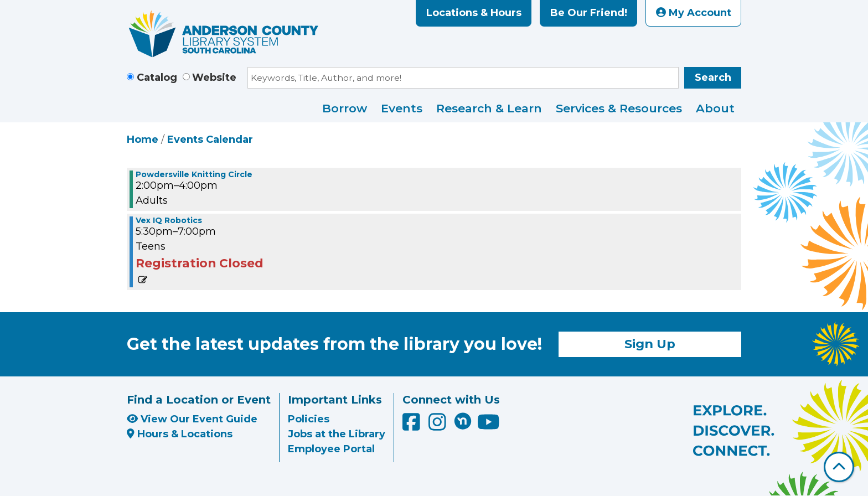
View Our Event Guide (192, 419)
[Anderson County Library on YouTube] (489, 426)
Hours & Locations (180, 434)
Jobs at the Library (337, 434)
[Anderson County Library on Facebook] (413, 426)
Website (214, 77)
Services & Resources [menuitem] (619, 108)
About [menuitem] (715, 108)
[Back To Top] (839, 467)
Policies (309, 419)
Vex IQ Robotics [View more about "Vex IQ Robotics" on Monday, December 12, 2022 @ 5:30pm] (169, 220)
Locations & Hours (474, 13)
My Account (694, 13)
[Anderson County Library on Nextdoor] (463, 421)
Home (143, 139)
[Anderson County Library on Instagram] (439, 426)
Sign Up (650, 344)
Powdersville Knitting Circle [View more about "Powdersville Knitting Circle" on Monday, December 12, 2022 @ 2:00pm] (194, 174)
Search (713, 77)
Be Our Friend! (589, 13)
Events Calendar (210, 139)
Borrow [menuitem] (345, 108)
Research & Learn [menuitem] (489, 108)
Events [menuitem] (402, 108)
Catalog (157, 77)
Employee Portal (331, 449)
